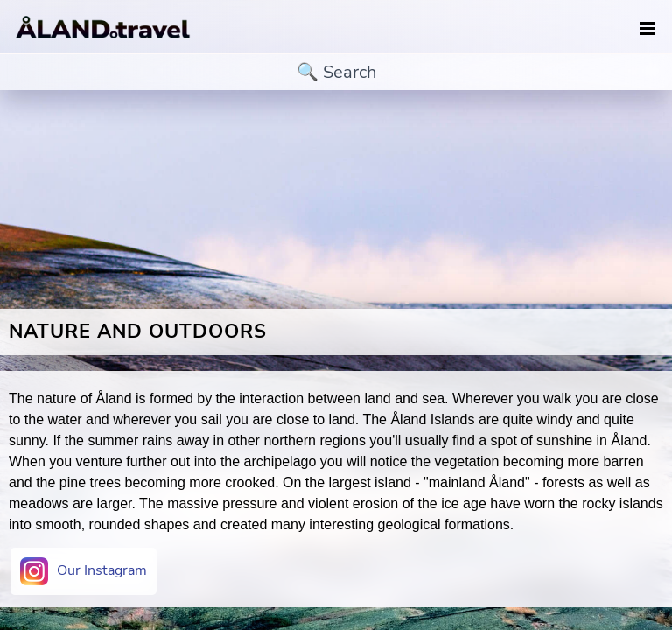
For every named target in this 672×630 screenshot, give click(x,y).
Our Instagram (84, 571)
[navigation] (647, 29)
